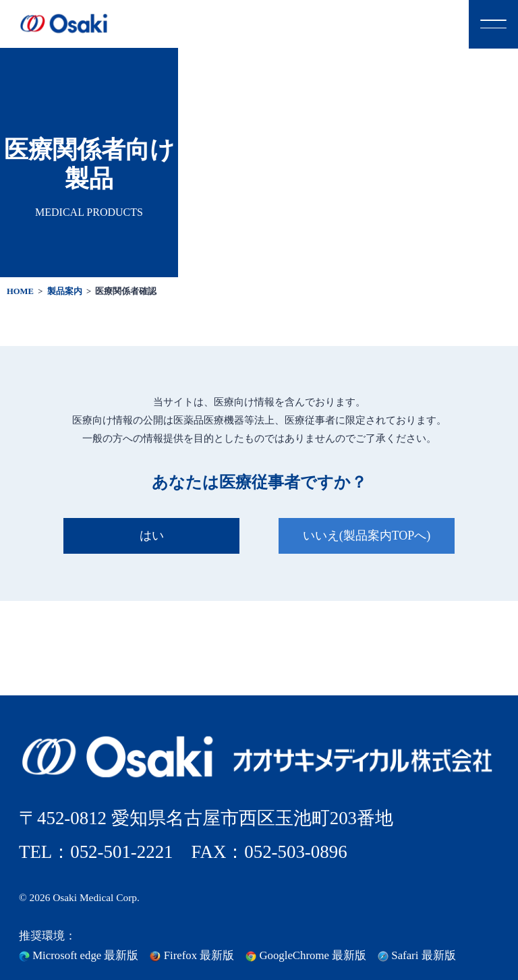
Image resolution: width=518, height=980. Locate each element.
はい (152, 536)
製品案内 (65, 291)
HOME (20, 291)
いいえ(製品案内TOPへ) (367, 536)
